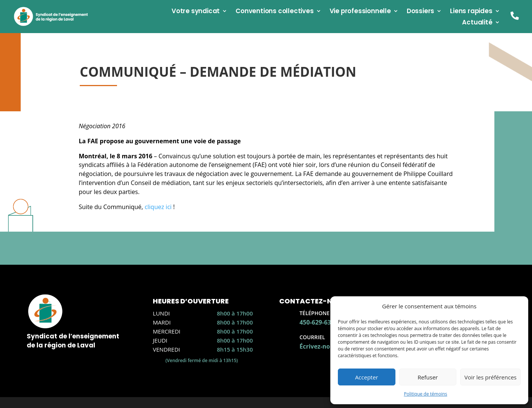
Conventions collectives (274, 12)
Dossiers (420, 12)
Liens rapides (471, 12)
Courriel (312, 337)
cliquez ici (158, 207)
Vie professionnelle (360, 12)
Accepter (367, 377)
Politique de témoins (425, 394)
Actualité (477, 23)
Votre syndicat (196, 12)
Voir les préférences (490, 377)
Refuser (428, 377)
